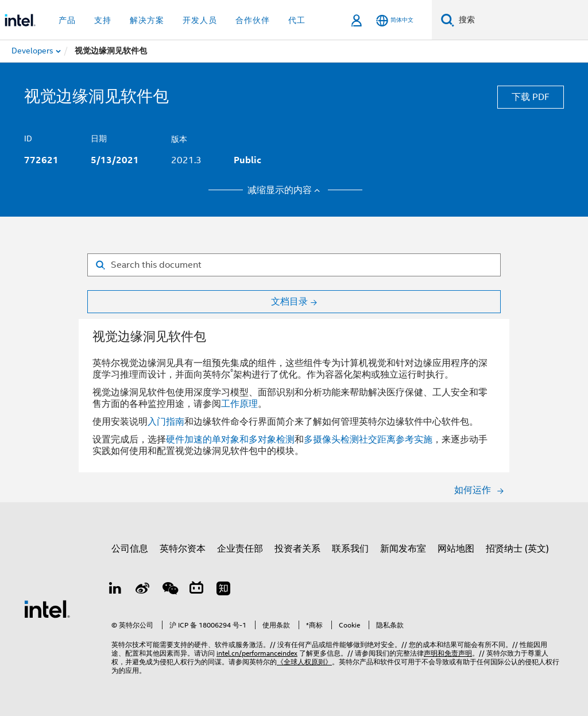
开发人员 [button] (200, 20)
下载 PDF (531, 97)
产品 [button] (67, 20)
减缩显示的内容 (286, 190)
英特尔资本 (183, 549)
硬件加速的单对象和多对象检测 (230, 440)
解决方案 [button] (147, 20)
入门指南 (166, 422)
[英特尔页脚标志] (47, 609)
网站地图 (456, 549)
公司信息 (130, 549)
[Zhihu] (224, 590)
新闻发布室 (403, 549)
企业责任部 (240, 549)
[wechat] (170, 590)
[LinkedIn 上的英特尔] (116, 590)
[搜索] (448, 20)
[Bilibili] (197, 590)
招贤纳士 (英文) (517, 549)
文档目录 (289, 302)
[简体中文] (395, 20)
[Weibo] (143, 590)
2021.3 (186, 160)
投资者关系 (297, 549)
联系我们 (350, 549)
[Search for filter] (294, 265)
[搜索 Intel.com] (521, 20)
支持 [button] (103, 20)
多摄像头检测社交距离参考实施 (368, 440)
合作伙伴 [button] (253, 20)
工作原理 (239, 404)
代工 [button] (297, 20)
